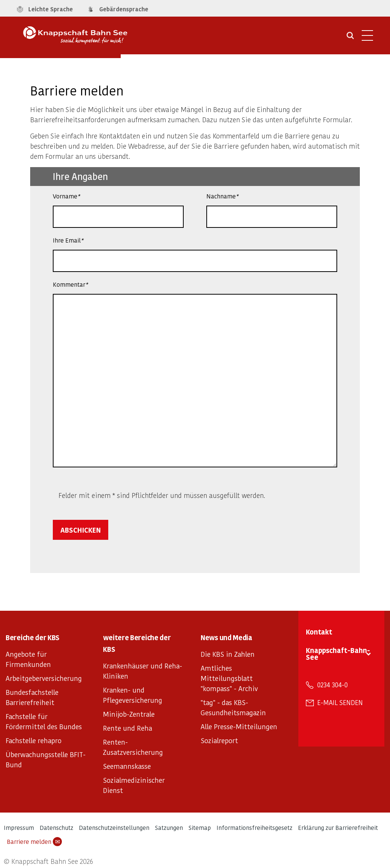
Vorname (66, 196)
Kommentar (70, 284)
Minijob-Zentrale (129, 714)
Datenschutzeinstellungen (114, 827)
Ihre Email (68, 240)
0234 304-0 (332, 685)
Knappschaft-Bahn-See (338, 654)
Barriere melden (34, 842)
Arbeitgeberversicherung (44, 678)
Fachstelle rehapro (34, 740)
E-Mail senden (340, 702)
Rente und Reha (127, 728)
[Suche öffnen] (350, 38)
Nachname (222, 196)
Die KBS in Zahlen (228, 654)
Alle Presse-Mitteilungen (239, 726)
